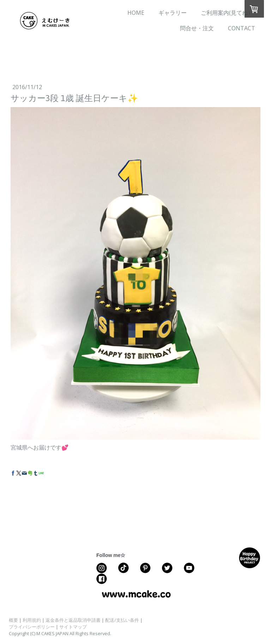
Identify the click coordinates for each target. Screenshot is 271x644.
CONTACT (242, 28)
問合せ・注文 (197, 28)
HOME (136, 13)
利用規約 (32, 620)
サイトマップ (73, 627)
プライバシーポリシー (32, 627)
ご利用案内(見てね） (227, 13)
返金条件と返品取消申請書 (73, 620)
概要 (13, 620)
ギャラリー (173, 13)
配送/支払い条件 (122, 620)
